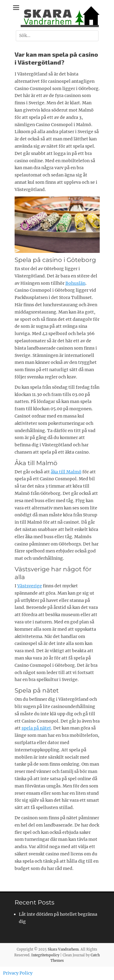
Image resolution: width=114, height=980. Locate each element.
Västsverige (30, 586)
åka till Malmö (66, 472)
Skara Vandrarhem (63, 949)
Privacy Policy (18, 973)
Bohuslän (75, 283)
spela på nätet (36, 728)
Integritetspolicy (45, 955)
